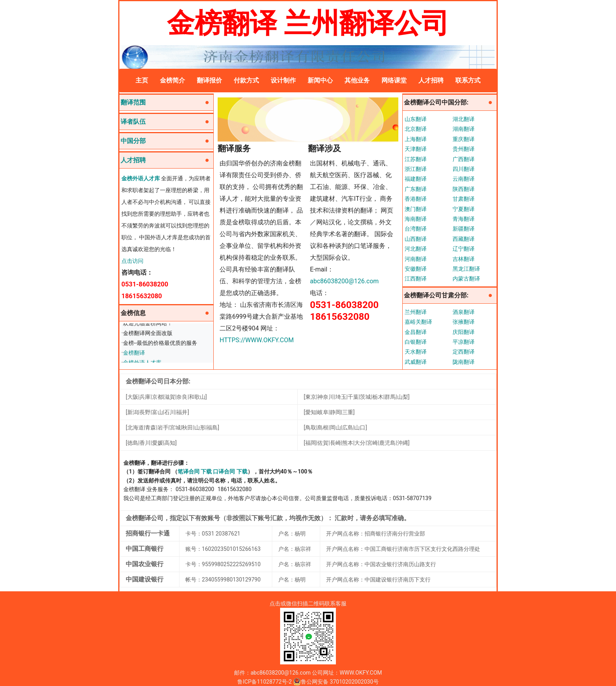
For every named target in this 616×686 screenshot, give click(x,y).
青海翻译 (464, 219)
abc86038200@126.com (344, 281)
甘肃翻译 (464, 199)
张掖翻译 (464, 322)
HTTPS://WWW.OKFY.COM (257, 340)
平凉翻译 (464, 342)
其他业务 (357, 80)
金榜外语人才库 (141, 178)
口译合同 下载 (230, 471)
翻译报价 (209, 80)
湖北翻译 (464, 119)
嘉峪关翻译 (418, 322)
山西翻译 (416, 239)
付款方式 (246, 80)
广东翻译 (416, 189)
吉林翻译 (464, 259)
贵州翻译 (464, 149)
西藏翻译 (464, 239)
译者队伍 (133, 122)
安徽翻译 (416, 269)
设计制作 (283, 80)
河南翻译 (416, 259)
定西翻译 (464, 352)
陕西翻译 (464, 189)
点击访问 (132, 261)
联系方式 (468, 80)
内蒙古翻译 (466, 279)
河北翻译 (416, 249)
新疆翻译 (464, 229)
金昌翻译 (416, 332)
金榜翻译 (134, 354)
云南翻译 (464, 179)
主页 (142, 80)
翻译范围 (133, 102)
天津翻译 (416, 149)
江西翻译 (416, 279)
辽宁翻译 (464, 249)
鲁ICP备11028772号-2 (264, 682)
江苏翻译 (416, 159)
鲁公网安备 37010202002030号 (336, 682)
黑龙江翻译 (466, 269)
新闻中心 (320, 80)
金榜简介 (172, 80)
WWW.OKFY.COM (361, 673)
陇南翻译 (464, 362)
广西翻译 (464, 159)
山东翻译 (416, 119)
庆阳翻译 (464, 332)
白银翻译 (416, 342)
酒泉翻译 (464, 312)
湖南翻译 (464, 129)
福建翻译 (416, 179)
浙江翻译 (416, 169)
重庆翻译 (464, 139)
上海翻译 (416, 139)
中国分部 (133, 141)
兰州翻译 (416, 312)
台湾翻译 (416, 229)
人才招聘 (431, 80)
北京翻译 (416, 129)
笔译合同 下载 (195, 471)
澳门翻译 (416, 209)
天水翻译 (416, 352)
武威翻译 (416, 362)
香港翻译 (416, 199)
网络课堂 (394, 80)
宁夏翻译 (464, 209)
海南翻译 (416, 219)
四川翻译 (464, 169)
